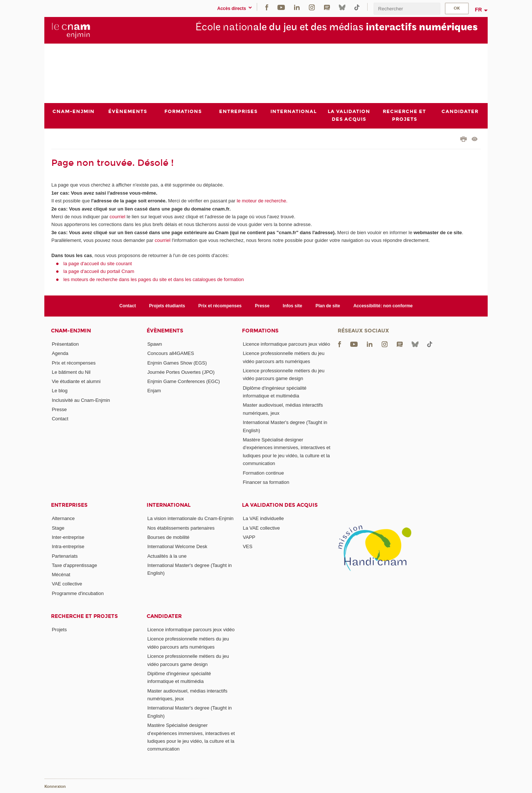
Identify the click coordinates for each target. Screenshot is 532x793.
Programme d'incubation (78, 593)
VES (248, 546)
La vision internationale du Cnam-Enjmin (190, 518)
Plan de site (328, 306)
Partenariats (65, 556)
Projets (59, 630)
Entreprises (69, 505)
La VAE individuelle (263, 518)
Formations (260, 331)
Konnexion (55, 787)
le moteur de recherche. (261, 201)
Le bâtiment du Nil (71, 372)
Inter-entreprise (68, 537)
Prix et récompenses (220, 306)
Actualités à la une (167, 556)
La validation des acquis (280, 505)
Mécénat (61, 575)
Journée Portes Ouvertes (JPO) (181, 372)
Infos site (292, 306)
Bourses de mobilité (168, 537)
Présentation (65, 344)
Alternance (63, 518)
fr (479, 10)
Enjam (154, 391)
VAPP (249, 537)
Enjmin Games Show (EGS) (177, 363)
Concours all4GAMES (171, 353)
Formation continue (263, 473)
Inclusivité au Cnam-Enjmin (81, 400)
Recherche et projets (84, 616)
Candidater (164, 616)
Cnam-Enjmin (71, 331)
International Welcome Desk (177, 546)
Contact (128, 306)
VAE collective (67, 584)
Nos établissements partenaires (181, 528)
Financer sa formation (266, 482)
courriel (118, 217)
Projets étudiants (167, 306)
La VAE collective (261, 528)
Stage (58, 528)
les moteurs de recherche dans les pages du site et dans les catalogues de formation (154, 279)
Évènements (165, 331)
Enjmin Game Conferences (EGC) (184, 381)
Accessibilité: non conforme (383, 306)
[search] (407, 9)
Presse (262, 306)
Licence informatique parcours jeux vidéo (286, 344)
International (169, 505)
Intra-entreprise (68, 546)
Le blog (60, 391)
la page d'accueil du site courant (98, 264)
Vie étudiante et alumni (76, 381)
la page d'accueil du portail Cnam (99, 271)
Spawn (155, 344)
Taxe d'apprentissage (74, 565)
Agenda (60, 353)
